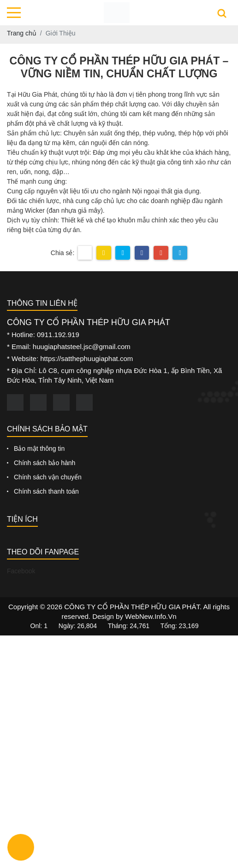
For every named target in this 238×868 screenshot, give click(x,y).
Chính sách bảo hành (45, 463)
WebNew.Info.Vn (151, 616)
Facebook (21, 571)
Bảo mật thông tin (39, 449)
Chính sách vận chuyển (48, 477)
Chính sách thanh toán (46, 491)
